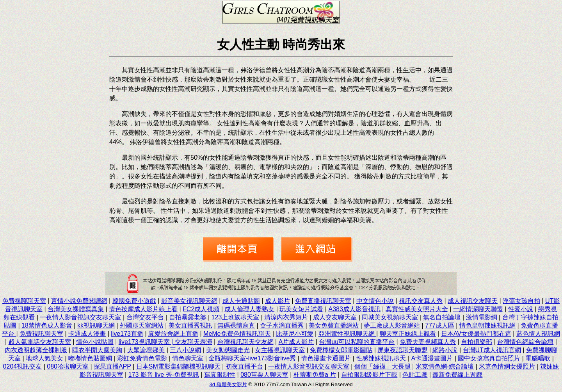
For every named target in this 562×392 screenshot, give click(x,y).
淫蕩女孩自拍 (521, 301)
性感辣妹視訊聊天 (382, 358)
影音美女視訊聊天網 (189, 301)
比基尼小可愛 (295, 334)
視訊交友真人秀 (421, 301)
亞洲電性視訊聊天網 (347, 334)
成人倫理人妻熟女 (249, 309)
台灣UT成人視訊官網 (492, 350)
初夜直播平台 (244, 366)
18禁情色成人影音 (47, 325)
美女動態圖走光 (228, 350)
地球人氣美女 (44, 358)
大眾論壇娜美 (146, 350)
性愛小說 (521, 309)
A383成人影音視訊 (354, 309)
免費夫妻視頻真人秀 (428, 342)
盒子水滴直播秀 (282, 325)
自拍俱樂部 (477, 342)
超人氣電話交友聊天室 (40, 342)
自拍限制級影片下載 (369, 375)
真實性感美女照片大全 (417, 309)
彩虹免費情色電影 (142, 358)
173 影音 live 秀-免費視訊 (164, 375)
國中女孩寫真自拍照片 (489, 358)
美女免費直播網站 (334, 325)
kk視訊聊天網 (96, 325)
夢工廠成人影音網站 (392, 325)
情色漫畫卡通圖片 (326, 358)
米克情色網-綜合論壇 (445, 366)
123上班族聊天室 (236, 317)
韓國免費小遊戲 (134, 301)
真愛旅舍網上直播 (173, 334)
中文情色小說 (375, 301)
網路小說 (445, 350)
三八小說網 (185, 350)
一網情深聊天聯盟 (478, 309)
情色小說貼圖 (95, 342)
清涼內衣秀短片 (286, 317)
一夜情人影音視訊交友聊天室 (80, 317)
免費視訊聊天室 (41, 334)
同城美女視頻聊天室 (390, 317)
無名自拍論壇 (442, 317)
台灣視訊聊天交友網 (245, 342)
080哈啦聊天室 (68, 366)
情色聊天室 (188, 358)
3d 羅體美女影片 (228, 384)
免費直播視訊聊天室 (323, 301)
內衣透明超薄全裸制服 (36, 350)
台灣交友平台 (145, 317)
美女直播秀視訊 (190, 325)
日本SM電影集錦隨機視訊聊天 (178, 366)
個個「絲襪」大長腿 (382, 366)
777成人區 (440, 325)
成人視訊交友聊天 (473, 301)
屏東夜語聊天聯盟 (402, 350)
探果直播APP (112, 366)
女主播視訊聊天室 (280, 350)
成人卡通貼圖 (241, 301)
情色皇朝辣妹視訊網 (487, 325)
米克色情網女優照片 (507, 366)
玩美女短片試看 (301, 309)
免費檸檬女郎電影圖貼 (341, 350)
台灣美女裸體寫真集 (76, 309)
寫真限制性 (220, 375)
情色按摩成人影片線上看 (143, 309)
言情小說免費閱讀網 (79, 301)
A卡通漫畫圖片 (432, 358)
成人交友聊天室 (335, 317)
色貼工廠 (415, 375)
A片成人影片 (296, 342)
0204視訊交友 (23, 366)
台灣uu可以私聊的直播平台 (357, 342)
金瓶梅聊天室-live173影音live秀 (252, 358)
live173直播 (127, 334)
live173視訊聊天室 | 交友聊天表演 (165, 342)
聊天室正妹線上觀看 (408, 334)
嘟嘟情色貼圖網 (90, 358)
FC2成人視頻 (201, 309)
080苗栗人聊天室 (264, 375)
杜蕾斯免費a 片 (315, 375)
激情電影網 (482, 317)
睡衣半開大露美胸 (97, 350)
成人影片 (277, 301)
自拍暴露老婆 (188, 317)
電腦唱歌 (538, 358)
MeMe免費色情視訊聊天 (237, 334)
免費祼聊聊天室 (24, 301)
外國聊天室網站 (142, 325)
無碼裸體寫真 (236, 325)
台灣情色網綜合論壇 (525, 342)
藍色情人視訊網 (538, 334)
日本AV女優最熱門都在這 (476, 334)
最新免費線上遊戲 (457, 375)
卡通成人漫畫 (87, 334)
